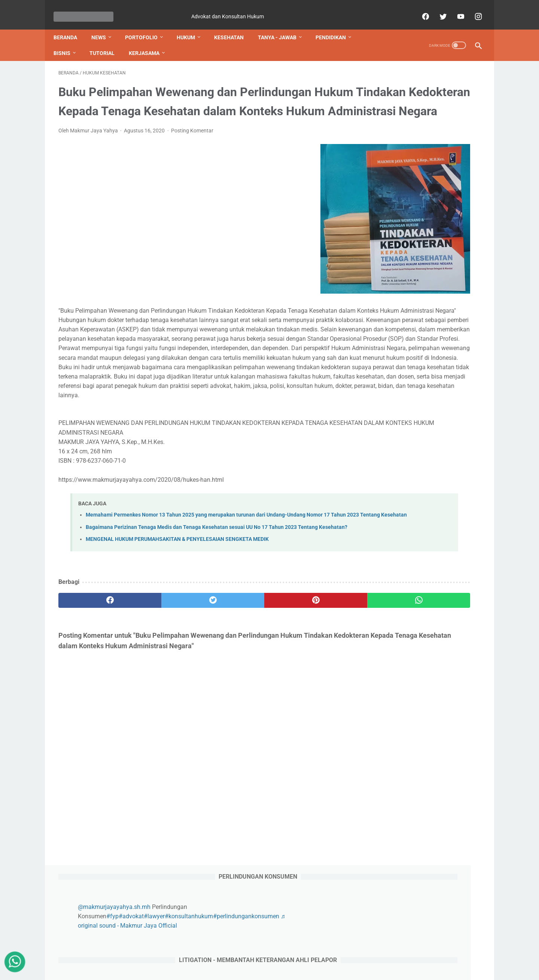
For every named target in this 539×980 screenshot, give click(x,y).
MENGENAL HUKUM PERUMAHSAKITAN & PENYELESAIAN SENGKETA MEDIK (177, 634)
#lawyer (464, 105)
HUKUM (191, 26)
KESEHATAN (234, 26)
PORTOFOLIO (146, 26)
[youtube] (455, 9)
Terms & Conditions (322, 961)
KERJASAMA (149, 42)
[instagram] (473, 9)
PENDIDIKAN (336, 26)
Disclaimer (280, 961)
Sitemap (211, 961)
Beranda (70, 26)
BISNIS (67, 42)
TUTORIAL (107, 42)
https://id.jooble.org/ (403, 905)
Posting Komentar (192, 161)
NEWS (103, 26)
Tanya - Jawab (369, 961)
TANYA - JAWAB (282, 26)
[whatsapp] (306, 695)
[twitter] (437, 9)
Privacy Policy (244, 961)
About (161, 961)
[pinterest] (235, 695)
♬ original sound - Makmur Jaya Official (440, 115)
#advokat (441, 105)
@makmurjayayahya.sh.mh (424, 96)
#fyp (422, 105)
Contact (185, 961)
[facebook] (420, 9)
